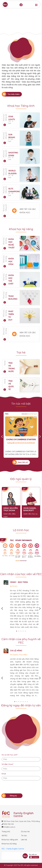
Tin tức (24, 836)
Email (4, 774)
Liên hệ (24, 840)
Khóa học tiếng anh (5, 208)
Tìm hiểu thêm (14, 94)
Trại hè (5, 363)
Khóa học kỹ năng (9, 844)
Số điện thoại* (8, 764)
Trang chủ (6, 832)
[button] (17, 631)
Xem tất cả (23, 462)
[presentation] (19, 786)
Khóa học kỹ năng (5, 241)
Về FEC (5, 836)
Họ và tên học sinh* (10, 755)
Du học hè (25, 832)
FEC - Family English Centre (13, 849)
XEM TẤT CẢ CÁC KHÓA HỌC (28, 211)
